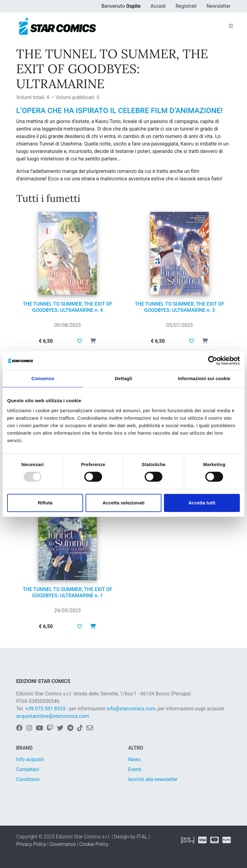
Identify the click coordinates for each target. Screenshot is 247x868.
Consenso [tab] (43, 378)
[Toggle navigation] (231, 26)
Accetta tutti (202, 503)
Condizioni (28, 779)
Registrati (186, 6)
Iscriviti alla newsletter (153, 779)
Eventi (135, 769)
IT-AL (142, 837)
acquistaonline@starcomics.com (53, 716)
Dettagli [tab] (124, 378)
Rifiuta (45, 503)
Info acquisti (30, 759)
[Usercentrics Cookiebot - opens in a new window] (213, 360)
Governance (63, 844)
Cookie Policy (94, 844)
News (134, 759)
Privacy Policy (31, 844)
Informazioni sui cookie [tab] (204, 378)
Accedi (158, 6)
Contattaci (28, 769)
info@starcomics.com (131, 709)
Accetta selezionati (123, 503)
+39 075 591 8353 (45, 709)
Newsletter (219, 6)
